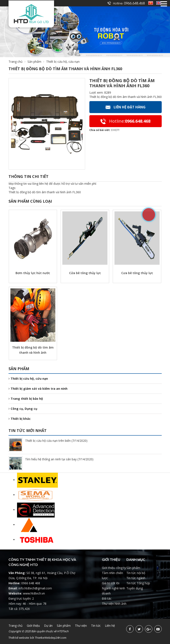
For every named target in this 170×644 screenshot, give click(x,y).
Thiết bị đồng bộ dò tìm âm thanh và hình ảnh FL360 (45, 192)
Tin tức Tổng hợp (138, 583)
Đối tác (107, 598)
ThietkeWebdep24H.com (51, 638)
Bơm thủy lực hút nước (33, 273)
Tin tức (96, 626)
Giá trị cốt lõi (111, 583)
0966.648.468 (134, 3)
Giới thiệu (33, 626)
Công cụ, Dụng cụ (23, 409)
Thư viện (81, 626)
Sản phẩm (37, 62)
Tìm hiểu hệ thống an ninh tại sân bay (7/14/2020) (59, 459)
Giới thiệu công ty (114, 568)
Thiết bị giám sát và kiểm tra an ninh (38, 389)
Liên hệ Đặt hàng (126, 107)
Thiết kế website (19, 638)
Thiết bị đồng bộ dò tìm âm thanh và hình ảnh (33, 350)
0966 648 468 (31, 583)
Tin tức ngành (136, 578)
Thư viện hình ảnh (114, 604)
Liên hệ (110, 626)
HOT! (116, 130)
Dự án (48, 626)
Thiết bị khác (20, 419)
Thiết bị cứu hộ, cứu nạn (28, 379)
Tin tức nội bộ (136, 573)
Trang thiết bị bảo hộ (26, 399)
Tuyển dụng (135, 588)
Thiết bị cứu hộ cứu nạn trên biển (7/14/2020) (56, 441)
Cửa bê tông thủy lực (85, 273)
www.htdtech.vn (34, 593)
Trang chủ (16, 62)
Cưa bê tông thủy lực (137, 273)
